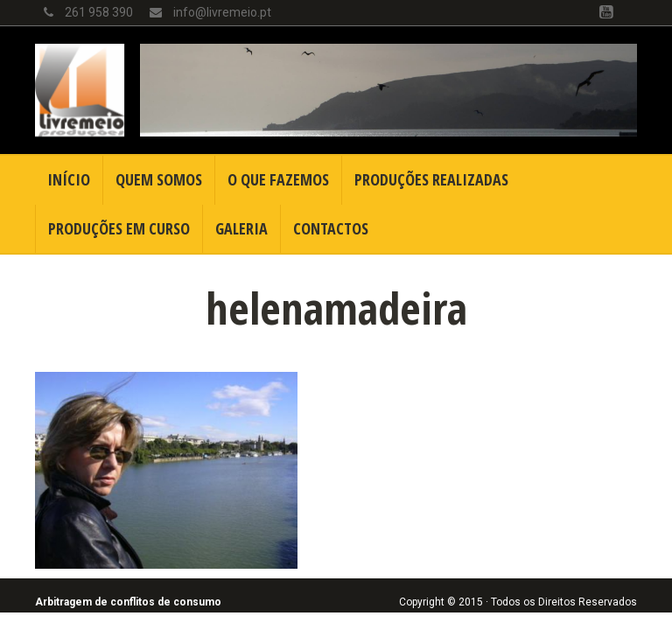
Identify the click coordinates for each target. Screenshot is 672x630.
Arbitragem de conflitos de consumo (128, 602)
